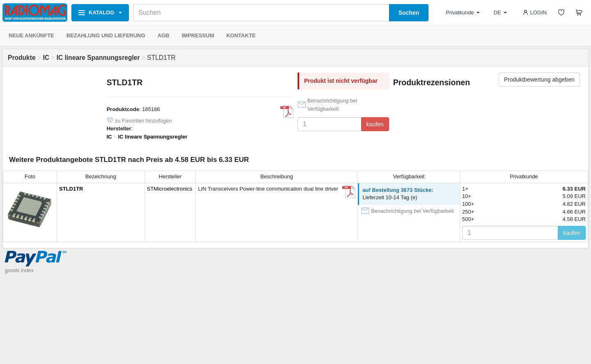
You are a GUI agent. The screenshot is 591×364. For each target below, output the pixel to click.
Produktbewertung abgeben (539, 80)
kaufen (375, 124)
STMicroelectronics (170, 189)
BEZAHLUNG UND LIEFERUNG (106, 35)
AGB (164, 35)
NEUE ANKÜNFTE (31, 35)
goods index (19, 270)
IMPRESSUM (198, 35)
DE (500, 13)
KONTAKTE (241, 35)
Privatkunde (463, 13)
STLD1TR (71, 189)
